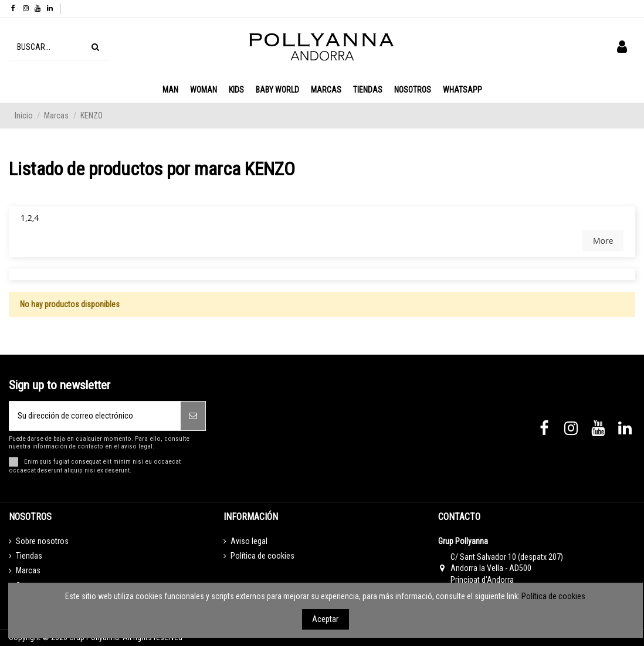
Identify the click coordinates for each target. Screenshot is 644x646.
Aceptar (325, 619)
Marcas (28, 570)
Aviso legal (249, 541)
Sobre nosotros (42, 541)
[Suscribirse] (193, 416)
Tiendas (29, 556)
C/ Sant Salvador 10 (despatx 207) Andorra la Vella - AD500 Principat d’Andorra (507, 568)
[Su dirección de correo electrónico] (95, 416)
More (603, 241)
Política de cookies (262, 556)
